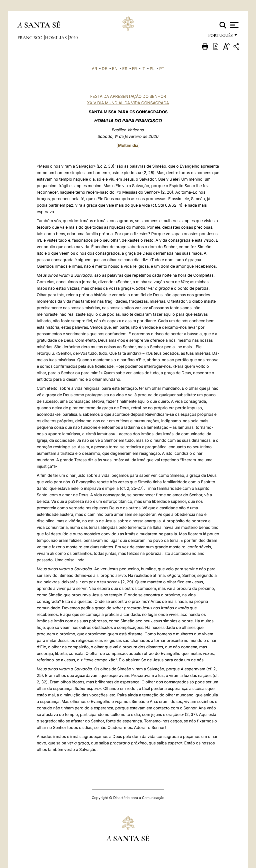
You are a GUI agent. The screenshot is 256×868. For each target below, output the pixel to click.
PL (152, 69)
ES (125, 69)
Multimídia (128, 145)
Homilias (56, 38)
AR (94, 69)
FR (134, 69)
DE (104, 69)
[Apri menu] (234, 25)
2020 (73, 38)
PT (162, 69)
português (220, 37)
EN (115, 69)
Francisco (30, 38)
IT (143, 69)
